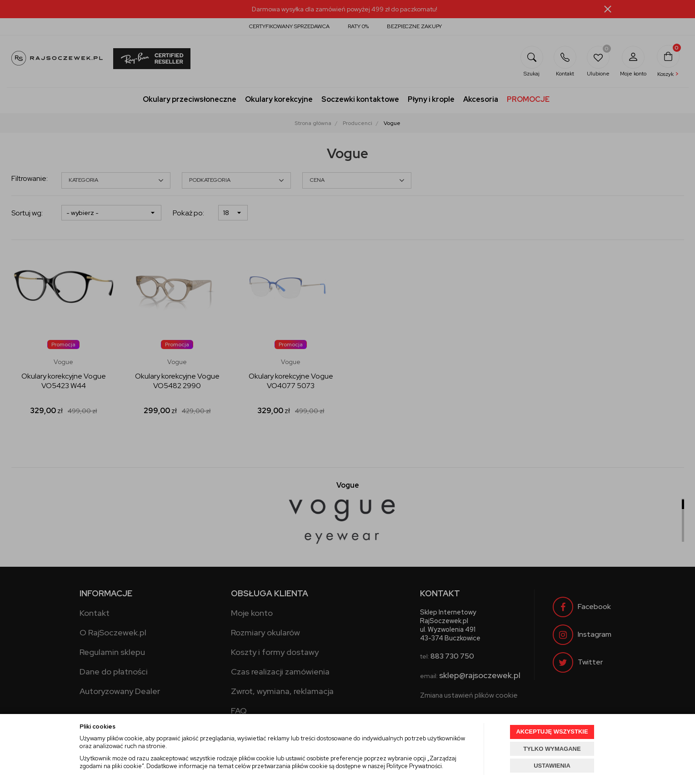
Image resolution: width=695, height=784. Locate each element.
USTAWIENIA (552, 766)
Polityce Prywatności (414, 766)
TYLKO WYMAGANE (552, 749)
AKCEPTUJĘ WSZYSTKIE (552, 732)
